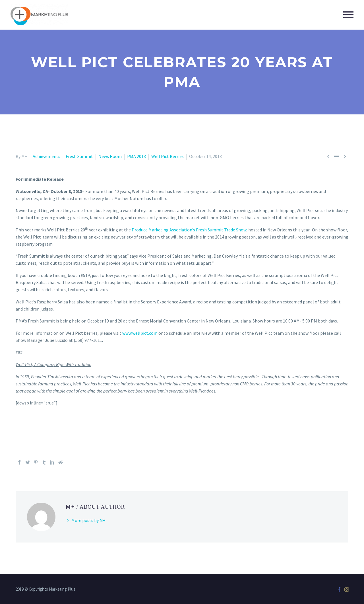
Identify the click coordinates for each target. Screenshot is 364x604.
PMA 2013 (136, 156)
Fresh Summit (79, 156)
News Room (110, 156)
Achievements (46, 156)
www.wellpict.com (140, 333)
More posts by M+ (88, 520)
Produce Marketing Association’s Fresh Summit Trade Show (189, 230)
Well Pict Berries (167, 156)
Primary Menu (348, 15)
